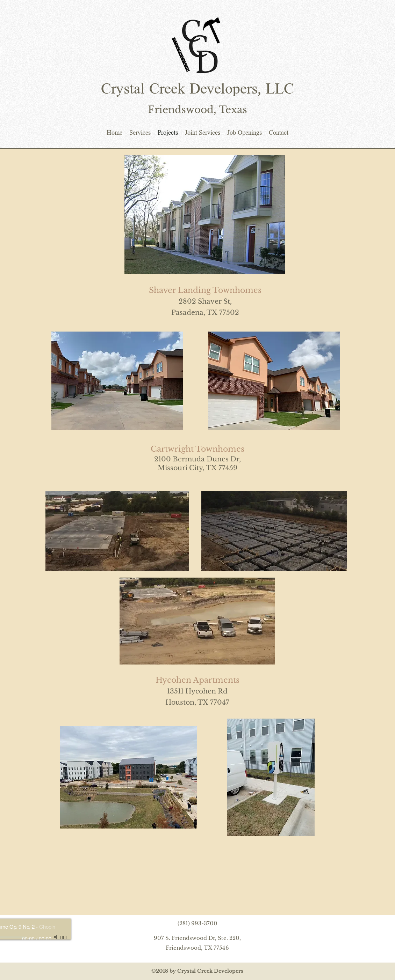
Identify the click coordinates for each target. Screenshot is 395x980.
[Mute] (56, 937)
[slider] (64, 937)
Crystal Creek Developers (179, 90)
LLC (278, 90)
